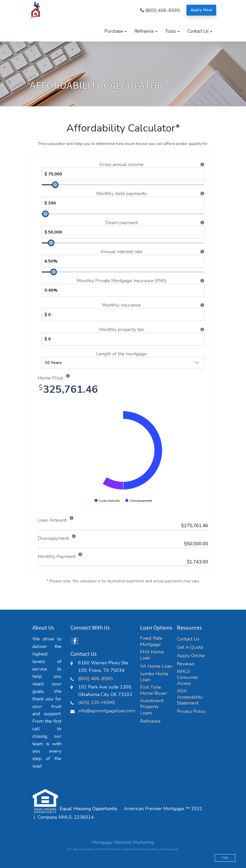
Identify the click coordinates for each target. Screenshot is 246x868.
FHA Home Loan (152, 655)
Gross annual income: (122, 164)
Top (225, 858)
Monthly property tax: (122, 329)
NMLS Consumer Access (188, 678)
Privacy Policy (191, 711)
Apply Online (191, 656)
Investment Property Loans (152, 707)
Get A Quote (190, 647)
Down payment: (122, 223)
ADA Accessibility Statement (190, 697)
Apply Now (201, 10)
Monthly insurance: (122, 305)
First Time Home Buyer (154, 690)
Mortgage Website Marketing (123, 842)
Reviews (186, 664)
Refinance (150, 721)
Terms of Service (162, 849)
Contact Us (188, 639)
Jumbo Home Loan (154, 677)
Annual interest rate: (122, 252)
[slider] (55, 185)
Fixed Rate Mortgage (151, 641)
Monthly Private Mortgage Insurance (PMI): (122, 281)
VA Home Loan (156, 666)
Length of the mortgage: (122, 354)
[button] (115, 31)
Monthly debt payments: (122, 194)
